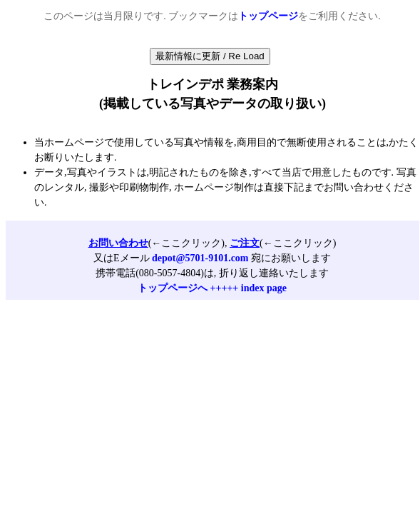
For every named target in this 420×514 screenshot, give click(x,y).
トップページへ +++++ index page (212, 288)
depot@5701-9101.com (200, 258)
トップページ (268, 16)
